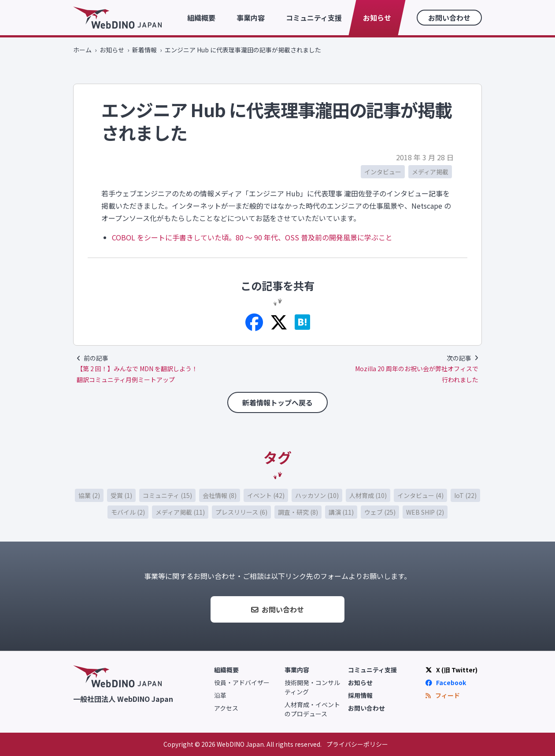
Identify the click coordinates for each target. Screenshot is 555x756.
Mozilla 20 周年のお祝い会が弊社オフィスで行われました (417, 374)
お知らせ (377, 18)
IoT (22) (465, 495)
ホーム (82, 50)
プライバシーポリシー (357, 744)
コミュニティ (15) (167, 495)
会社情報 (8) (220, 495)
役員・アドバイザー (242, 682)
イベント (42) (266, 495)
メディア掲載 (430, 172)
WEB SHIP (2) (425, 512)
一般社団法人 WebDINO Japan (123, 698)
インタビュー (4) (420, 495)
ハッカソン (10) (317, 495)
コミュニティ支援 (314, 18)
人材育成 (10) (368, 495)
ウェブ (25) (380, 512)
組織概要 (201, 18)
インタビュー (383, 172)
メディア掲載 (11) (180, 512)
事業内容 (251, 18)
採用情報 (360, 695)
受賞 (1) (121, 495)
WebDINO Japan (117, 18)
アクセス (226, 708)
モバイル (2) (128, 512)
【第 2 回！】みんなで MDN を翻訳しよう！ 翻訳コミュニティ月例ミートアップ (137, 374)
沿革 (220, 695)
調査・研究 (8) (298, 512)
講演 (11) (341, 512)
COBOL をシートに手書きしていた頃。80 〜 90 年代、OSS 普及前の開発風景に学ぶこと (252, 237)
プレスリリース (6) (241, 512)
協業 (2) (89, 495)
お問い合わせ (449, 18)
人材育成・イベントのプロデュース (312, 709)
